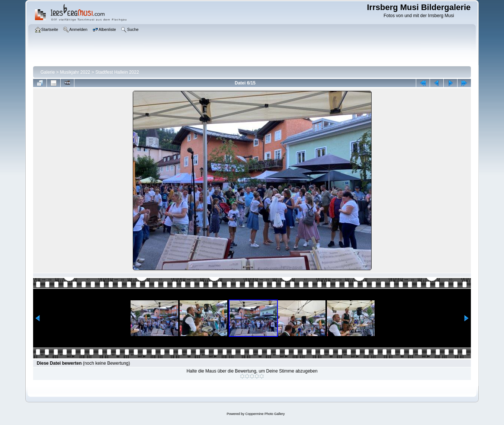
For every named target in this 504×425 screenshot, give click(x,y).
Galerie (48, 72)
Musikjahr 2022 (75, 72)
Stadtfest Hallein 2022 (117, 72)
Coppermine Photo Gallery (265, 414)
